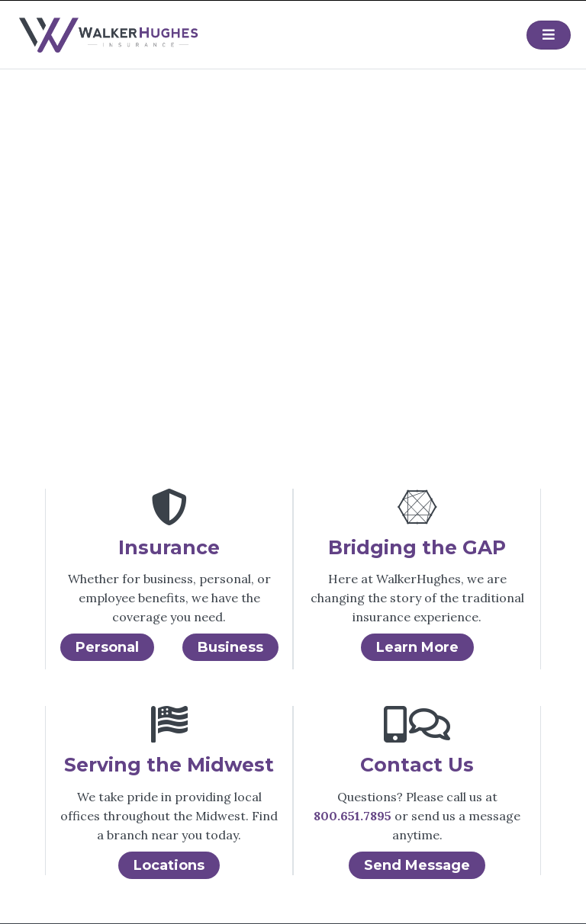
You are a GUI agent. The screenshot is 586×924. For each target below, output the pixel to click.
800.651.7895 (353, 816)
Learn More (417, 647)
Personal (107, 647)
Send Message (417, 865)
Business (230, 647)
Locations (169, 865)
